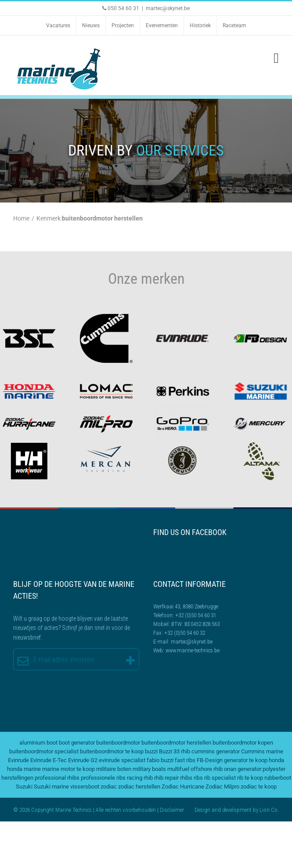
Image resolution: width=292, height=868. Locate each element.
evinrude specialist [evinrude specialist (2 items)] (122, 760)
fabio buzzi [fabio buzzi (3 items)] (160, 760)
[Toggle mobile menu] (276, 58)
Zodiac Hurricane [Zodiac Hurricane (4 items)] (183, 787)
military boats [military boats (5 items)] (149, 769)
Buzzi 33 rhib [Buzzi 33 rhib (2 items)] (175, 751)
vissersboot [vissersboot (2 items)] (85, 787)
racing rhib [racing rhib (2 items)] (140, 778)
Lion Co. (269, 810)
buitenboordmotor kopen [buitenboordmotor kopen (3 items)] (243, 743)
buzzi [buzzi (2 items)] (151, 751)
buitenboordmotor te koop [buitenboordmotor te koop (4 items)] (112, 751)
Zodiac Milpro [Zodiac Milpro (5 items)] (222, 787)
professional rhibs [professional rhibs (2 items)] (57, 778)
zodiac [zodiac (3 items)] (109, 787)
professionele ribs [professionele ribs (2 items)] (103, 778)
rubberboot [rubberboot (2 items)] (278, 778)
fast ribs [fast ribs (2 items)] (185, 760)
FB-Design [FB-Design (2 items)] (210, 760)
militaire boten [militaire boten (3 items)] (114, 769)
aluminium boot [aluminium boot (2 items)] (38, 743)
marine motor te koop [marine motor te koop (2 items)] (68, 769)
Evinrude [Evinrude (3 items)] (18, 760)
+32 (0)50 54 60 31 (196, 615)
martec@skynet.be (168, 8)
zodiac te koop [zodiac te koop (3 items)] (259, 787)
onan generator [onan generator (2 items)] (243, 769)
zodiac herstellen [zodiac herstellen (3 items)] (139, 787)
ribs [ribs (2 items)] (198, 778)
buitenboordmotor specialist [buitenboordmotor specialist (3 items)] (44, 751)
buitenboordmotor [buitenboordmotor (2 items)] (118, 743)
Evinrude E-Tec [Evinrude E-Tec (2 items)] (49, 760)
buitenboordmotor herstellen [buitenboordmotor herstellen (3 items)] (176, 743)
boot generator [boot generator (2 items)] (77, 743)
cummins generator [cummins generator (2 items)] (216, 751)
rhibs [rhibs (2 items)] (186, 778)
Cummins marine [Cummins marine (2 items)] (262, 751)
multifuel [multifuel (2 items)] (178, 769)
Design (202, 810)
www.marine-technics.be (193, 650)
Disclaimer (172, 810)
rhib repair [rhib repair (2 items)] (166, 778)
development (237, 810)
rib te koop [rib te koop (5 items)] (250, 778)
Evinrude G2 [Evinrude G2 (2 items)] (83, 760)
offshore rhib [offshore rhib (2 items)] (207, 769)
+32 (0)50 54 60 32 (185, 633)
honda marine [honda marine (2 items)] (24, 769)
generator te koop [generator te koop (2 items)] (246, 760)
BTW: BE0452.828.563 (195, 624)
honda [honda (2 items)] (276, 760)
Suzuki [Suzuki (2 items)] (24, 787)
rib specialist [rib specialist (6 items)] (220, 778)
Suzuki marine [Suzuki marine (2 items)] (51, 787)
